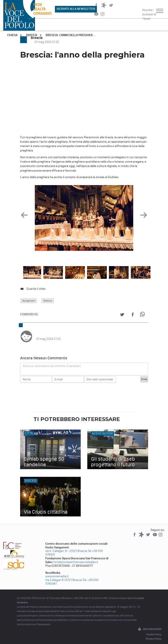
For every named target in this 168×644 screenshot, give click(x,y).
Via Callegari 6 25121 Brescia (64, 576)
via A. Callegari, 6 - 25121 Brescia (66, 547)
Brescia (48, 301)
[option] (84, 219)
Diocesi (32, 35)
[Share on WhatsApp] (143, 315)
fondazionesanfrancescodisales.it (76, 558)
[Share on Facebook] (133, 315)
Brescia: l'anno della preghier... (71, 35)
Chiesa (12, 35)
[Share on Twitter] (122, 315)
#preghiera (29, 301)
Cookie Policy (154, 630)
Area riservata (149, 625)
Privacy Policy (154, 634)
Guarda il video (36, 289)
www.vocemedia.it (57, 572)
